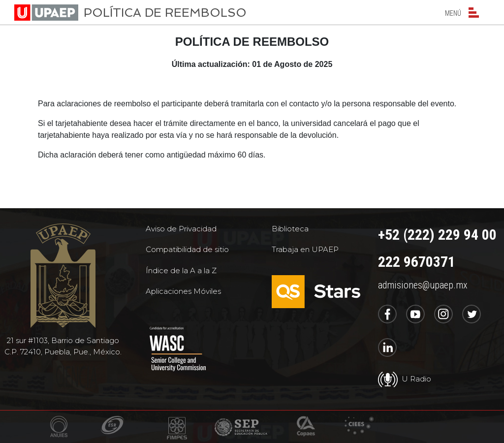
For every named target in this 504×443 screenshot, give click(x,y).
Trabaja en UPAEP (305, 249)
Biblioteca (290, 229)
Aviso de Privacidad (181, 229)
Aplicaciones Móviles (183, 291)
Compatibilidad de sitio (187, 249)
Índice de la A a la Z (181, 270)
